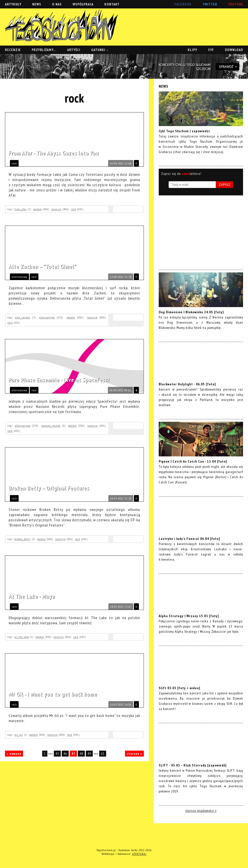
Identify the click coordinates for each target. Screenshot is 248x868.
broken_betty (23, 539)
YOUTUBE (236, 4)
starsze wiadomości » (201, 811)
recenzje (56, 209)
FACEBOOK (183, 4)
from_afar (21, 209)
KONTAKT (112, 4)
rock (14, 163)
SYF (211, 50)
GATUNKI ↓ (100, 50)
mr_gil (19, 735)
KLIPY (192, 50)
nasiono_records (51, 426)
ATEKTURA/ (139, 854)
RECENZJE (13, 50)
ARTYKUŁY (13, 4)
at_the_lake (22, 637)
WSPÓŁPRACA (83, 4)
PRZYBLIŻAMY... (44, 50)
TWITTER (210, 4)
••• (51, 754)
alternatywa (19, 277)
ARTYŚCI (74, 50)
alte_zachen (23, 317)
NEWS (37, 4)
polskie (37, 209)
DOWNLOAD (234, 50)
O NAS (57, 4)
